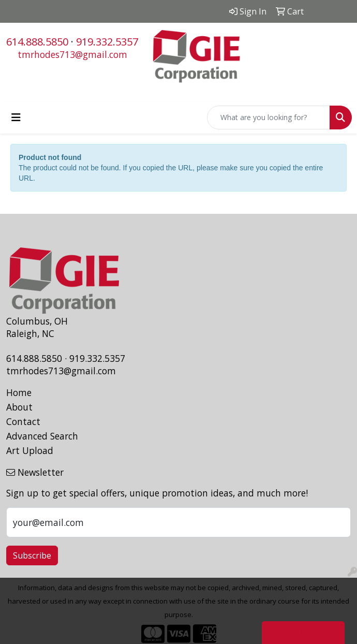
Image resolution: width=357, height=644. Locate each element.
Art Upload (30, 450)
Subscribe (32, 555)
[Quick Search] (269, 118)
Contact (23, 421)
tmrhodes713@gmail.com (72, 54)
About (19, 407)
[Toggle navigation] (16, 118)
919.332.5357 (107, 42)
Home (19, 392)
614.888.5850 (37, 42)
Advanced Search (42, 436)
